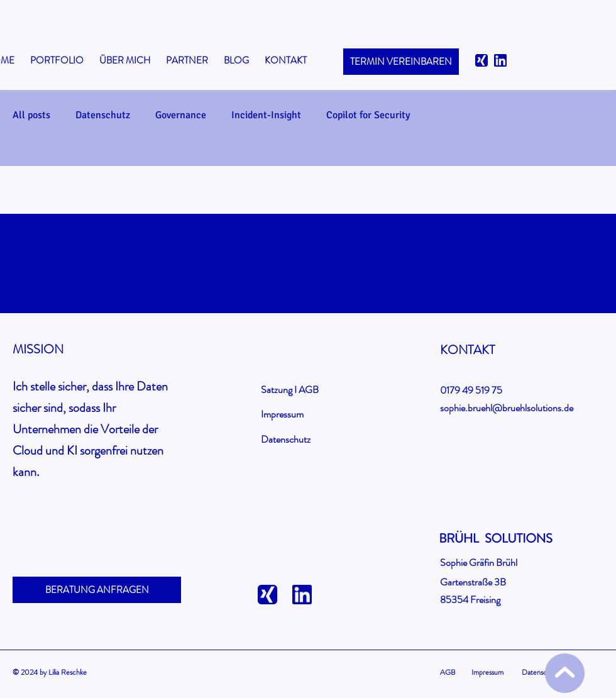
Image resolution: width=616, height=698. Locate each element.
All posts (31, 115)
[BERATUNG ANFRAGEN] (97, 590)
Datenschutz (103, 115)
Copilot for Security (368, 115)
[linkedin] (500, 60)
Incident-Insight (266, 115)
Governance (181, 115)
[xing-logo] (481, 60)
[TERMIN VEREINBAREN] (401, 62)
